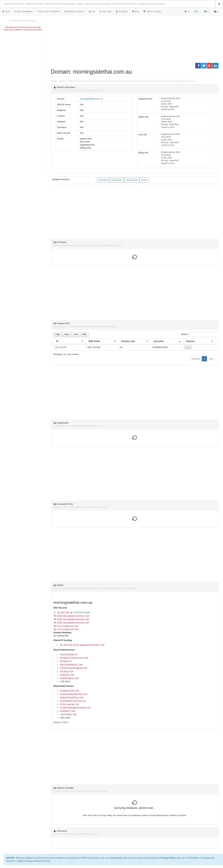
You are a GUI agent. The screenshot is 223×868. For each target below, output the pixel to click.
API (92, 12)
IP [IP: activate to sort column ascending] (57, 341)
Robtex (144, 180)
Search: (199, 334)
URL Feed (105, 12)
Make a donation (152, 12)
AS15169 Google (82, 612)
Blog (135, 12)
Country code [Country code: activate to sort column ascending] (128, 341)
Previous (196, 359)
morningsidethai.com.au (91, 99)
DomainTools (117, 180)
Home (6, 12)
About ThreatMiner (24, 12)
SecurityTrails (132, 180)
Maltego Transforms (74, 12)
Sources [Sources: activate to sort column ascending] (190, 341)
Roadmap (122, 12)
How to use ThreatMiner (49, 12)
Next (211, 359)
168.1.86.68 (60, 347)
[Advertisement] (23, 54)
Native (188, 348)
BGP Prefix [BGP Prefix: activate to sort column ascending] (94, 341)
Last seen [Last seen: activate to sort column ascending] (159, 341)
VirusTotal (103, 180)
